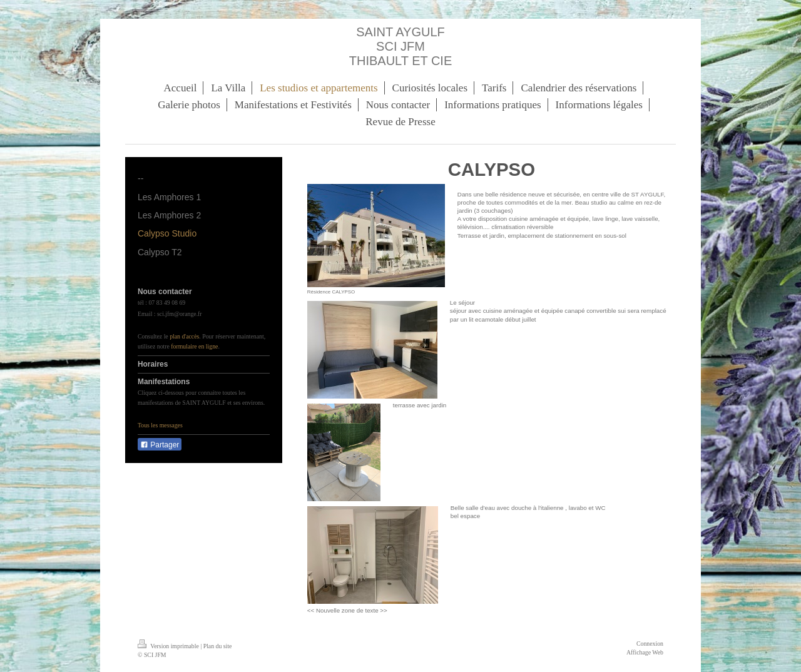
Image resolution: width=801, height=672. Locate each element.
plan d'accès (184, 336)
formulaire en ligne (194, 346)
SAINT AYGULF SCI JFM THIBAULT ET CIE (400, 46)
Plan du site (218, 646)
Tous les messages (160, 425)
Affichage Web (645, 652)
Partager (160, 445)
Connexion (650, 644)
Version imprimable (169, 646)
